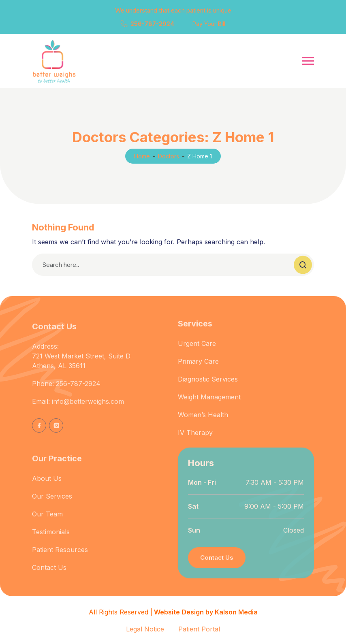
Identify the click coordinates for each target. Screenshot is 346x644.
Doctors (169, 156)
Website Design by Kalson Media (205, 612)
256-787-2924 (152, 24)
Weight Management (209, 403)
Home (142, 156)
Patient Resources (60, 556)
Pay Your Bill (209, 24)
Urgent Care (197, 350)
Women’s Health (203, 421)
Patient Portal (199, 629)
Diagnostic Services (208, 386)
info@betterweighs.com (88, 408)
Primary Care (198, 368)
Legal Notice (145, 629)
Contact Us (49, 574)
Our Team (47, 520)
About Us (47, 485)
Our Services (52, 503)
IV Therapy (195, 439)
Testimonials (51, 538)
